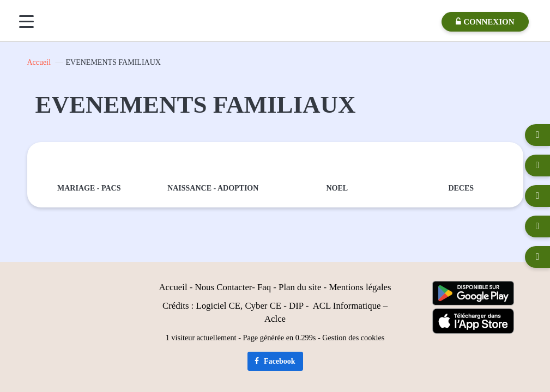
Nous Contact (220, 287)
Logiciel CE (218, 306)
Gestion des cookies (353, 338)
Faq (264, 287)
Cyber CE (263, 306)
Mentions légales (360, 287)
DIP (296, 306)
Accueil (39, 62)
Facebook (275, 361)
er (248, 287)
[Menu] (26, 22)
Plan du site (300, 287)
